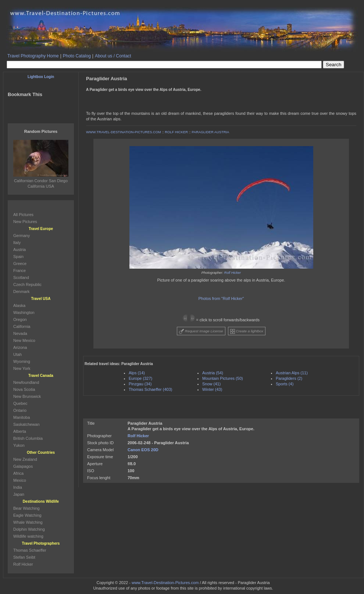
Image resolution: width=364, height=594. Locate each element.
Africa (18, 473)
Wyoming (22, 361)
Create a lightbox (247, 331)
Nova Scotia (24, 389)
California (22, 326)
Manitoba (22, 417)
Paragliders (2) (289, 378)
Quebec (20, 403)
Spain (18, 257)
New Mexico (24, 340)
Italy (17, 243)
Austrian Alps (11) (292, 373)
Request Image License (201, 331)
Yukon (19, 445)
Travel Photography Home (33, 56)
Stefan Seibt (24, 557)
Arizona (20, 347)
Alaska (19, 305)
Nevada (20, 333)
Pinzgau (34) (140, 384)
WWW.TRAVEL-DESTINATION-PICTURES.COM (124, 132)
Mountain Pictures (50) (223, 378)
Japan (19, 494)
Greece (20, 264)
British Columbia (28, 438)
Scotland (21, 277)
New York (22, 368)
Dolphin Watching (29, 529)
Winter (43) (212, 389)
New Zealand (25, 459)
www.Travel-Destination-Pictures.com (165, 583)
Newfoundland (26, 382)
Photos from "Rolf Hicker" (221, 298)
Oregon (20, 319)
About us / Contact (113, 56)
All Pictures (23, 215)
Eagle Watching (27, 515)
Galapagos (23, 466)
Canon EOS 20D (143, 450)
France (19, 271)
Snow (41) (211, 384)
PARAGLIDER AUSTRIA (210, 132)
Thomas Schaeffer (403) (150, 389)
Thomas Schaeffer (30, 550)
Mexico (20, 480)
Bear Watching (26, 508)
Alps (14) (137, 373)
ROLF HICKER (176, 132)
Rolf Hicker (233, 273)
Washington (24, 312)
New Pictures (25, 222)
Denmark (22, 291)
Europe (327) (140, 378)
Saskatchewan (26, 424)
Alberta (20, 431)
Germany (22, 236)
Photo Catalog (77, 56)
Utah (17, 354)
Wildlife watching (28, 536)
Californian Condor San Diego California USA (41, 181)
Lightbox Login (41, 77)
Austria (19, 250)
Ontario (20, 410)
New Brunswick (27, 396)
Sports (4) (285, 384)
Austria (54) (213, 373)
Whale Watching (28, 522)
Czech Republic (27, 284)
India (18, 487)
